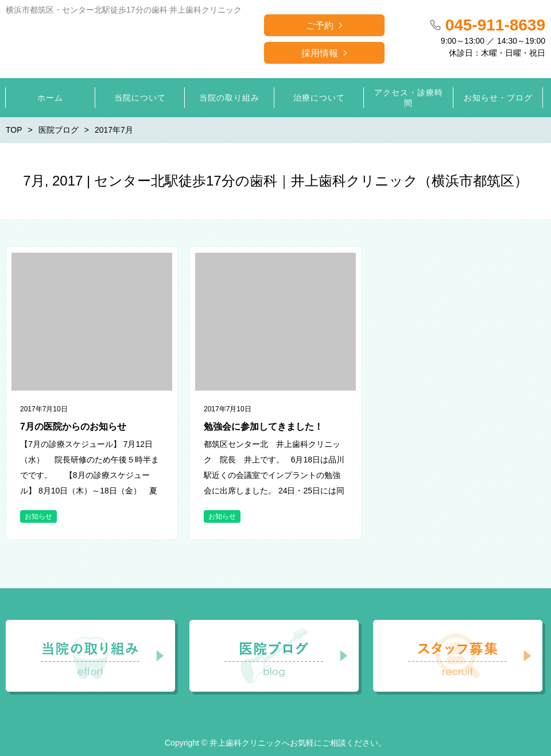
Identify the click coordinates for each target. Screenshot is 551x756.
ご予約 (320, 26)
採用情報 (320, 53)
